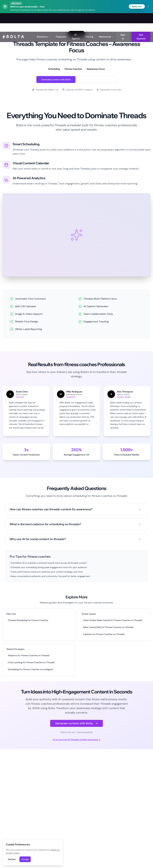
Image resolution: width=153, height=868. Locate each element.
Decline (12, 859)
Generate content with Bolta (56, 80)
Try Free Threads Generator (97, 80)
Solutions (43, 19)
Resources (106, 19)
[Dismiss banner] (148, 7)
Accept (25, 859)
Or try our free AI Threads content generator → (76, 740)
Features (62, 19)
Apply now (136, 7)
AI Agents (76, 19)
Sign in (123, 19)
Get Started (141, 19)
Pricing (89, 19)
